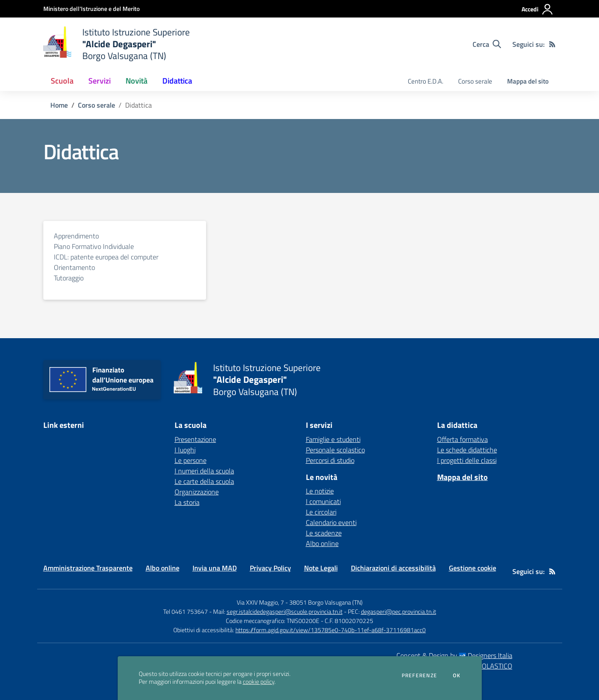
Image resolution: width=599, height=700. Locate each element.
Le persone (191, 460)
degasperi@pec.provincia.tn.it (399, 611)
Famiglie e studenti (333, 439)
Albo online (322, 543)
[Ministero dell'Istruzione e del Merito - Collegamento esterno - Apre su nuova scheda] (91, 9)
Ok (457, 675)
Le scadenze (324, 533)
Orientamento (74, 267)
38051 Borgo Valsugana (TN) (326, 602)
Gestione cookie (473, 568)
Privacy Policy (270, 568)
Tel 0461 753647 (186, 611)
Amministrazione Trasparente (88, 568)
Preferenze (419, 675)
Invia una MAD (215, 568)
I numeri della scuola (204, 471)
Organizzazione (197, 492)
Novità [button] (137, 81)
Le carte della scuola (204, 481)
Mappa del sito (528, 81)
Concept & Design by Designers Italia (454, 655)
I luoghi (185, 450)
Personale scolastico (335, 450)
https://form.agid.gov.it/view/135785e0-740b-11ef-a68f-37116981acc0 (331, 630)
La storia (187, 502)
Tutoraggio (69, 278)
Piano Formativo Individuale (94, 246)
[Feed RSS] (552, 44)
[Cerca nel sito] (487, 44)
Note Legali (321, 568)
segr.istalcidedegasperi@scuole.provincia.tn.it (285, 611)
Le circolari (321, 512)
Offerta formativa (462, 439)
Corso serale (96, 105)
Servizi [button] (100, 81)
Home (59, 105)
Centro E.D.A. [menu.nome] (426, 81)
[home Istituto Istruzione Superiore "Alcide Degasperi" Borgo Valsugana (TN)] (117, 44)
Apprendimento (76, 236)
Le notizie (320, 491)
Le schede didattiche (467, 450)
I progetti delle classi (467, 460)
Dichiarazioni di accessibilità (393, 568)
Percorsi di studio (330, 460)
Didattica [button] (177, 81)
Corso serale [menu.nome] (475, 81)
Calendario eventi (331, 522)
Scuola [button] (62, 81)
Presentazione (195, 439)
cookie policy (259, 682)
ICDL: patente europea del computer (106, 257)
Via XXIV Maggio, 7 (260, 602)
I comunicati (323, 501)
